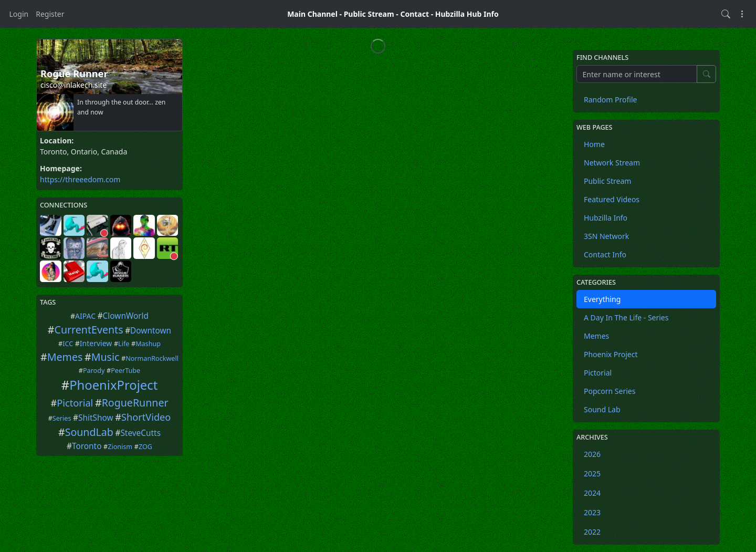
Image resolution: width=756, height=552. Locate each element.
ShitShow (96, 418)
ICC (68, 344)
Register (50, 14)
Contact (414, 14)
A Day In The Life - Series (626, 317)
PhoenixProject (113, 385)
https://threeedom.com (80, 179)
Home (594, 144)
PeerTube (125, 371)
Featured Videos (612, 199)
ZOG (145, 447)
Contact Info (605, 254)
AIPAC (85, 316)
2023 (592, 512)
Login (19, 14)
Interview (96, 343)
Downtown (151, 331)
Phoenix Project (611, 354)
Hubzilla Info (606, 218)
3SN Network (606, 236)
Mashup (148, 344)
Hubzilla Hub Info (467, 14)
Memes (65, 357)
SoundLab (89, 432)
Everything (602, 299)
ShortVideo (146, 417)
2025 (592, 473)
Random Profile (610, 100)
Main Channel (312, 14)
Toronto (87, 446)
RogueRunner (135, 403)
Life (124, 344)
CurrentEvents (89, 330)
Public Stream (369, 14)
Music (106, 357)
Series (62, 418)
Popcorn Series (610, 391)
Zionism (120, 447)
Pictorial (75, 403)
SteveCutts (140, 433)
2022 (592, 532)
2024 (592, 493)
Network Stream (612, 163)
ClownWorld (126, 316)
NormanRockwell (152, 358)
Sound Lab (602, 409)
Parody (94, 371)
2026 (592, 454)
